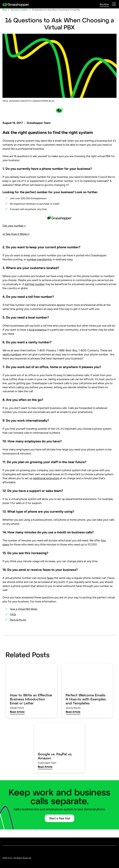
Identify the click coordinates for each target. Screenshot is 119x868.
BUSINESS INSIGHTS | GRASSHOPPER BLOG (32, 109)
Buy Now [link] (104, 4)
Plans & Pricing (18, 628)
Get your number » (14, 234)
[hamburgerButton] (114, 4)
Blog (5, 18)
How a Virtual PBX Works (24, 617)
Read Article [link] (17, 720)
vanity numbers (12, 363)
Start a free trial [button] (59, 827)
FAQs (13, 623)
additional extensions (46, 486)
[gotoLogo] (16, 4)
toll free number (35, 292)
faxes (50, 586)
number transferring (39, 268)
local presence (38, 338)
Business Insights (19, 18)
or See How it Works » (16, 242)
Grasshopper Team (39, 131)
